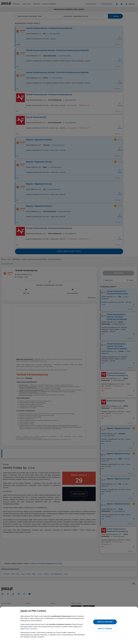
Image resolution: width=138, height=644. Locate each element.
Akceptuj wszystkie (105, 622)
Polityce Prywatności (31, 629)
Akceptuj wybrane (105, 629)
